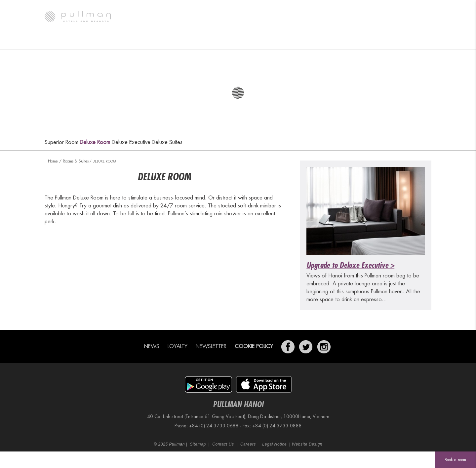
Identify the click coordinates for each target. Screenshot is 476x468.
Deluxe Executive (131, 142)
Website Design (307, 444)
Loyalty (178, 346)
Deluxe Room (95, 142)
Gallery (96, 41)
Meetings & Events (240, 41)
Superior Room (61, 142)
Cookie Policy (254, 346)
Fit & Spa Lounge (337, 41)
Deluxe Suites (167, 142)
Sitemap (198, 444)
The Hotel (62, 41)
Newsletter (211, 346)
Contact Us (223, 444)
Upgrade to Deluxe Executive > (350, 265)
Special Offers (290, 41)
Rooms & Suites (136, 41)
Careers (248, 444)
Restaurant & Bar (186, 41)
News (152, 346)
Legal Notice (274, 444)
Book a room (455, 460)
